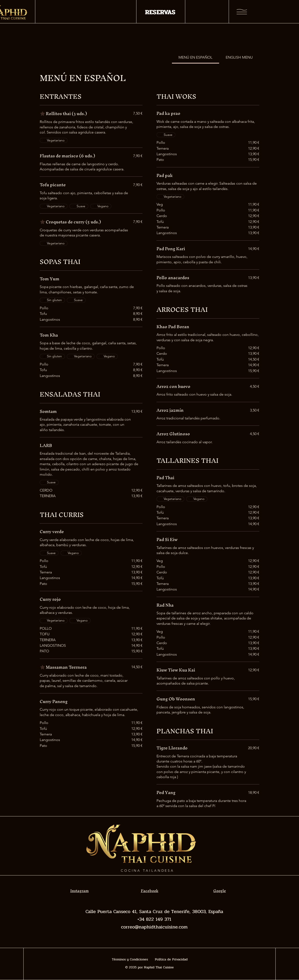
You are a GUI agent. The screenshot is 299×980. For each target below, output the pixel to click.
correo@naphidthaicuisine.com (154, 927)
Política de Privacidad (171, 959)
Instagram (80, 891)
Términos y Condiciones (130, 959)
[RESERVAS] (160, 12)
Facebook (150, 891)
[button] (242, 12)
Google (220, 891)
